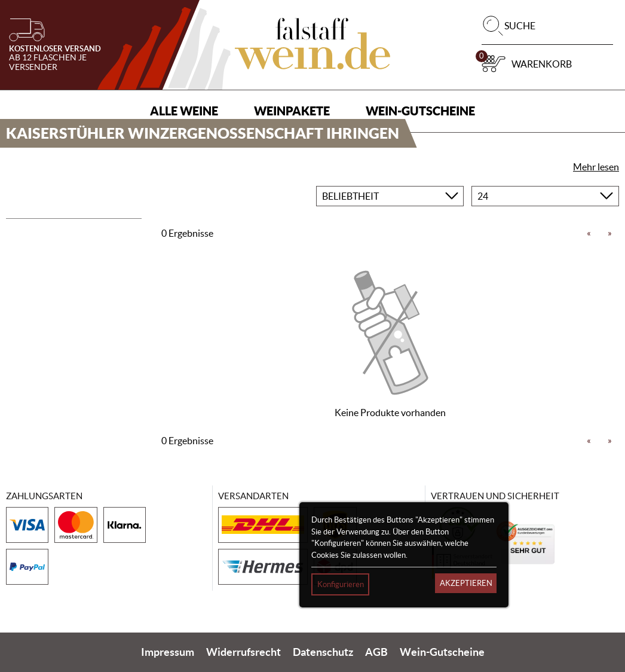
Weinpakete (292, 111)
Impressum (168, 652)
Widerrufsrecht (243, 652)
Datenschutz (323, 652)
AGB (376, 652)
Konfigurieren (341, 584)
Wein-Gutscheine (420, 111)
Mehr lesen (596, 167)
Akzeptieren (466, 583)
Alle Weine (184, 111)
